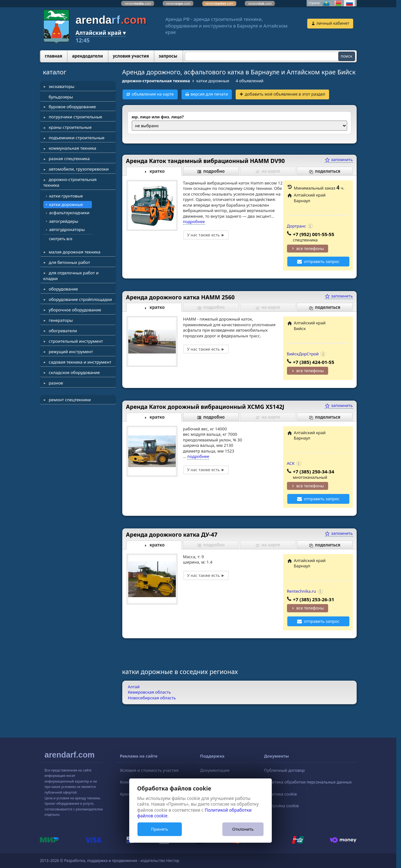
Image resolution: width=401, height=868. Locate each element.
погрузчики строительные (76, 117)
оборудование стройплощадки (80, 299)
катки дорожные (66, 204)
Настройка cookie (281, 806)
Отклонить (243, 829)
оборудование (63, 289)
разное (56, 383)
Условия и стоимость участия (149, 770)
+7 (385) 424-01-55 (314, 362)
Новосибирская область (152, 698)
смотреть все (61, 239)
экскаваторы (62, 86)
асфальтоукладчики (69, 213)
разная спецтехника (69, 159)
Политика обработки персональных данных (308, 782)
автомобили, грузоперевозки (79, 169)
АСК (291, 463)
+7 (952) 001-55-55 (314, 234)
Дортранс (297, 226)
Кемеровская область (150, 692)
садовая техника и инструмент (80, 362)
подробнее (194, 222)
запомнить (339, 159)
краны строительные (70, 127)
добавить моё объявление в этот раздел (285, 94)
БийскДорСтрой (303, 354)
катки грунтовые (66, 196)
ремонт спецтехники (70, 400)
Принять (160, 829)
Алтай (134, 687)
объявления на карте (153, 94)
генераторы (61, 320)
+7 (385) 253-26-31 (314, 599)
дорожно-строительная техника (70, 182)
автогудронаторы (67, 229)
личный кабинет (333, 23)
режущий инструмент (71, 352)
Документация (215, 770)
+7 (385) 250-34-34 (314, 471)
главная (54, 56)
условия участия (131, 56)
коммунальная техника (73, 148)
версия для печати (209, 94)
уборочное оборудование (75, 310)
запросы (168, 56)
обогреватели (63, 331)
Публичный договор (284, 770)
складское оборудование (74, 372)
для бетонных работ (70, 262)
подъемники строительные (77, 138)
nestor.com (138, 3)
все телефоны (310, 248)
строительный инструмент (76, 341)
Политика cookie (280, 794)
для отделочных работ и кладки (71, 276)
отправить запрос (322, 261)
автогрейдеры (64, 221)
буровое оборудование (72, 107)
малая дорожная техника (75, 252)
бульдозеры (61, 97)
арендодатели (87, 56)
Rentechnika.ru (302, 591)
